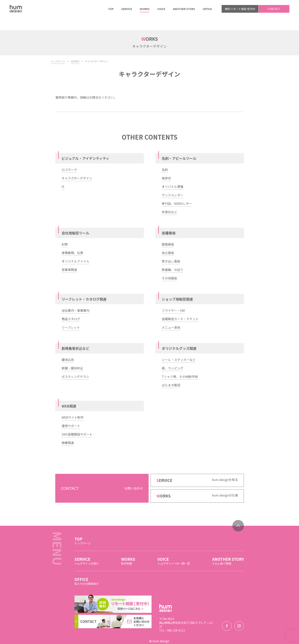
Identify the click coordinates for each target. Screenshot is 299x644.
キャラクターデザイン (77, 165)
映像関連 (68, 430)
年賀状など (169, 199)
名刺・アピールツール (179, 146)
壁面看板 (168, 232)
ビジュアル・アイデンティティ (85, 146)
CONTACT (274, 9)
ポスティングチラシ (75, 364)
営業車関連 (69, 257)
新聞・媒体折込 (72, 355)
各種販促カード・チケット (180, 306)
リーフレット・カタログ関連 (84, 286)
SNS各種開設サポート (77, 422)
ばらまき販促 (171, 372)
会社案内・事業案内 (75, 298)
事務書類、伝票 (72, 240)
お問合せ (95, 85)
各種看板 (169, 220)
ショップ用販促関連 (177, 286)
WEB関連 (69, 393)
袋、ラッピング (173, 355)
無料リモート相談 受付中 (240, 9)
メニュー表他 (171, 315)
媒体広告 (68, 347)
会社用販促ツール (75, 220)
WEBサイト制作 (73, 405)
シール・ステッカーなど (179, 347)
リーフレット (71, 315)
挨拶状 (166, 165)
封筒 (65, 232)
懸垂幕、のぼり (173, 257)
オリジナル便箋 (173, 174)
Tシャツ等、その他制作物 (180, 364)
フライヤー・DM (173, 298)
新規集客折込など (75, 336)
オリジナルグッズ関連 (179, 336)
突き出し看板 (171, 248)
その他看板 (169, 265)
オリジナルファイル (75, 248)
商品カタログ (71, 306)
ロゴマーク (69, 157)
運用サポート (71, 413)
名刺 (165, 157)
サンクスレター (173, 182)
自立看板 (168, 240)
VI (63, 174)
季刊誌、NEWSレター (177, 191)
